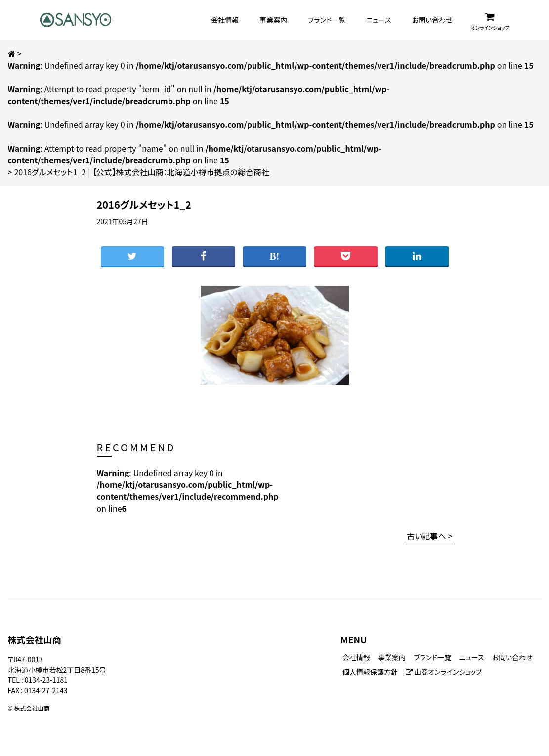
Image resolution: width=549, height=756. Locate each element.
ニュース (379, 20)
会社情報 (225, 20)
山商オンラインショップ (444, 672)
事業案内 (273, 20)
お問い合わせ (432, 20)
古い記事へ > (429, 536)
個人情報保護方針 (370, 672)
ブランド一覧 (327, 20)
